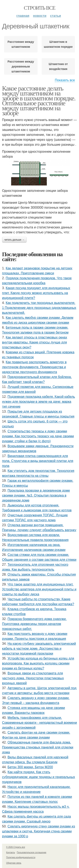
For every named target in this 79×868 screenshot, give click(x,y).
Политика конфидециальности (21, 857)
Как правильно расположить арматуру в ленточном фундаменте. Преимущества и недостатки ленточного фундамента (34, 367)
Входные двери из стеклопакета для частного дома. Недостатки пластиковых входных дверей (33, 678)
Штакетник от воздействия (58, 66)
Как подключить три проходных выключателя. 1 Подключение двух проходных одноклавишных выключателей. (39, 308)
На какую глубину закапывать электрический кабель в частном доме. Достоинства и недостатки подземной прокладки (39, 649)
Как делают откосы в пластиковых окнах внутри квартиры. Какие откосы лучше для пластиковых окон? (35, 342)
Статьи (56, 16)
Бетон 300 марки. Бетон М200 (30, 767)
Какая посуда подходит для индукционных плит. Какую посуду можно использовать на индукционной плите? (36, 293)
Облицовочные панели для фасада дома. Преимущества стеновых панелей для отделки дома (38, 747)
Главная (23, 16)
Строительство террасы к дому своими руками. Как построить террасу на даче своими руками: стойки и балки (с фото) (38, 436)
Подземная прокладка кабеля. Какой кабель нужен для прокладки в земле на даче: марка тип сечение (38, 402)
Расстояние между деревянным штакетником (21, 66)
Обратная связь (14, 863)
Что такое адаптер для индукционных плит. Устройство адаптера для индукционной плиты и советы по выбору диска (39, 589)
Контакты (11, 852)
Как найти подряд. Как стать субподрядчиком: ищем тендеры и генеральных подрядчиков (38, 777)
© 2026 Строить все (16, 847)
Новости (40, 16)
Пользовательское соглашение (32, 852)
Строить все (39, 8)
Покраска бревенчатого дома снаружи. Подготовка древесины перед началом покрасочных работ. (34, 624)
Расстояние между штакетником (21, 44)
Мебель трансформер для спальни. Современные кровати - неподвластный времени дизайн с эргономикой (39, 723)
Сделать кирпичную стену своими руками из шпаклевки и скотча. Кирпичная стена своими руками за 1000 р (38, 831)
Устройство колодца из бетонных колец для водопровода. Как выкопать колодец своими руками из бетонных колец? (38, 663)
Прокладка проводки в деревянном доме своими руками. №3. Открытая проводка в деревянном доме (36, 495)
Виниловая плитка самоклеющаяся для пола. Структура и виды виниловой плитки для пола (38, 461)
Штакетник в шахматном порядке (58, 44)
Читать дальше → (14, 240)
